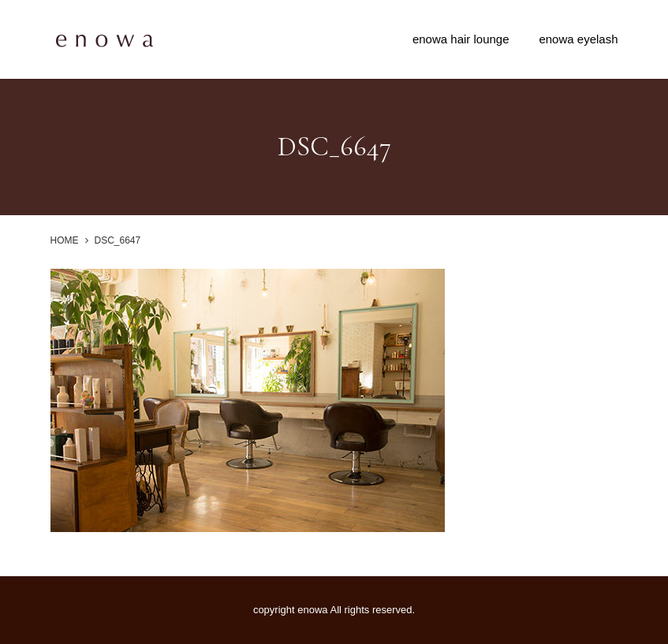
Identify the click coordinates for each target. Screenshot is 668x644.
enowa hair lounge (461, 39)
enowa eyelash (578, 39)
